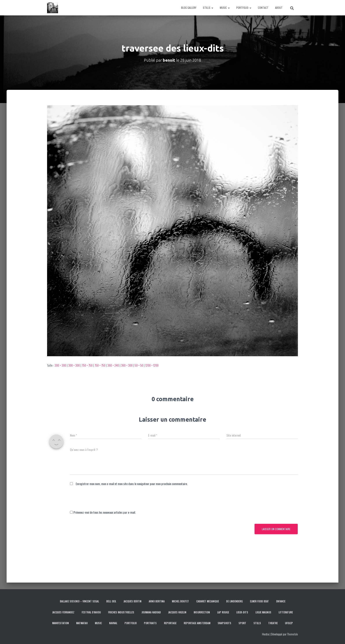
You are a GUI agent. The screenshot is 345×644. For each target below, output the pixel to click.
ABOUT (279, 8)
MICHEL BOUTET (180, 601)
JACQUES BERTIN (132, 601)
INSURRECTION (202, 612)
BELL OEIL (111, 601)
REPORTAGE (170, 623)
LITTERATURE (286, 612)
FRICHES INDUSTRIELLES (121, 612)
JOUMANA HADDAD (151, 612)
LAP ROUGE (223, 612)
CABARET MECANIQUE (208, 601)
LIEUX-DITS (242, 612)
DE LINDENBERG (234, 601)
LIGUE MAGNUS (263, 612)
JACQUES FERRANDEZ (63, 612)
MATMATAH (82, 623)
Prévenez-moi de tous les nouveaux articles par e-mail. (105, 512)
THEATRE (273, 623)
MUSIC (225, 8)
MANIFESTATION (61, 623)
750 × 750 (87, 365)
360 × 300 (127, 365)
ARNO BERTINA (157, 601)
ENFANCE (281, 601)
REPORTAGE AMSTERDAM (197, 623)
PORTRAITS (150, 623)
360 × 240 (113, 365)
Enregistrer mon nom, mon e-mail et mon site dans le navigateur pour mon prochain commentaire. (132, 484)
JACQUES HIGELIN (177, 612)
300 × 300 (60, 365)
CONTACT (263, 8)
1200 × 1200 (152, 365)
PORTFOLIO (244, 8)
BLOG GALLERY (189, 8)
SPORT (242, 623)
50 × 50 (139, 365)
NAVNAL (113, 623)
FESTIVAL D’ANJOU (91, 612)
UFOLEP (289, 623)
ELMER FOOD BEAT (259, 601)
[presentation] (103, 501)
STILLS (208, 8)
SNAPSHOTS (224, 623)
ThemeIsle (293, 634)
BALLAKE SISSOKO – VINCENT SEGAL (79, 601)
